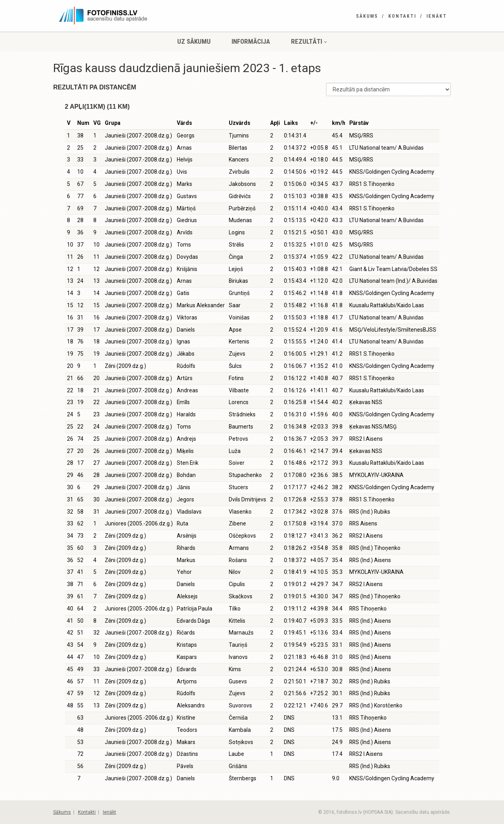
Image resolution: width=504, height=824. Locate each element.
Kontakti (402, 16)
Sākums (367, 16)
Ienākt (437, 16)
